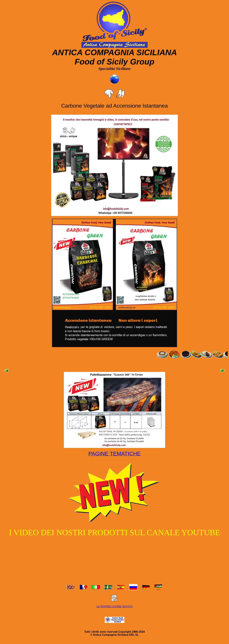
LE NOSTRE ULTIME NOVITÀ (114, 606)
